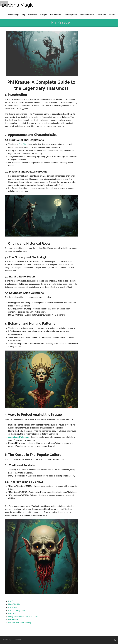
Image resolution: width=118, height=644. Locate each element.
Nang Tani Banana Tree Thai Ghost (23, 617)
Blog (23, 15)
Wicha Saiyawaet (70, 15)
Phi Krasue (13, 620)
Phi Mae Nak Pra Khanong (20, 623)
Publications (102, 15)
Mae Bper (12, 613)
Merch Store (33, 15)
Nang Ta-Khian (15, 604)
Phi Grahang (14, 607)
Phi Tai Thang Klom (17, 611)
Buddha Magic (18, 5)
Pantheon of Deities (87, 15)
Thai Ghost (23, 144)
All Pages (44, 15)
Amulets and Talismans (19, 437)
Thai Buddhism (55, 15)
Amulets (112, 15)
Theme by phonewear (12, 640)
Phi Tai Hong (14, 601)
